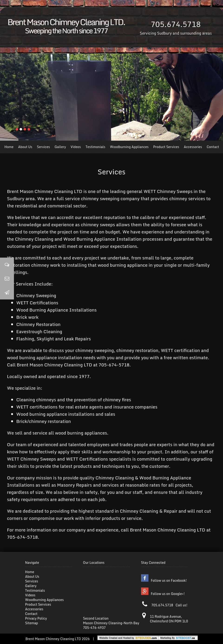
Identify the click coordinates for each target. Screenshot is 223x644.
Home (9, 147)
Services (43, 147)
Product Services (166, 147)
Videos (76, 147)
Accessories (193, 147)
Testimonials (95, 147)
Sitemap (31, 623)
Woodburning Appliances (129, 147)
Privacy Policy (36, 618)
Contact (213, 147)
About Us (25, 147)
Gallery (60, 147)
